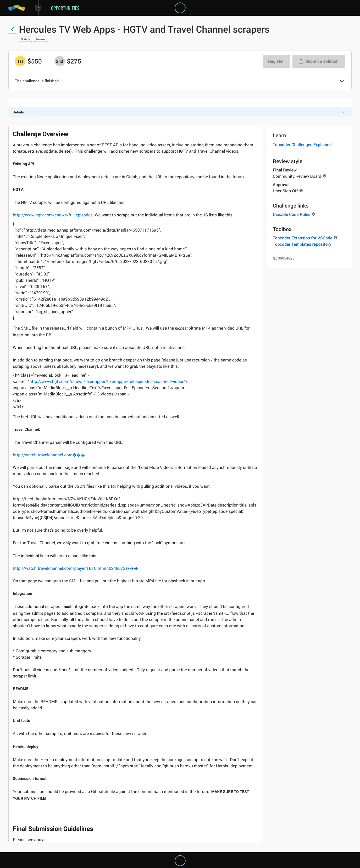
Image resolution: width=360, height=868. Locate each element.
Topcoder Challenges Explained (302, 145)
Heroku (40, 39)
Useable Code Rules (292, 214)
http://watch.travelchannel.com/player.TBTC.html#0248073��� (75, 568)
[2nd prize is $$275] (60, 61)
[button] (342, 81)
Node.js (25, 39)
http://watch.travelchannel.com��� (49, 455)
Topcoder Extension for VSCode (303, 238)
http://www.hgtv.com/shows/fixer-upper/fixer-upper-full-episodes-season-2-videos (107, 381)
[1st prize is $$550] (20, 61)
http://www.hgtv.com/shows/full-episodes (53, 215)
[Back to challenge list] (13, 29)
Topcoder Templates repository (302, 244)
